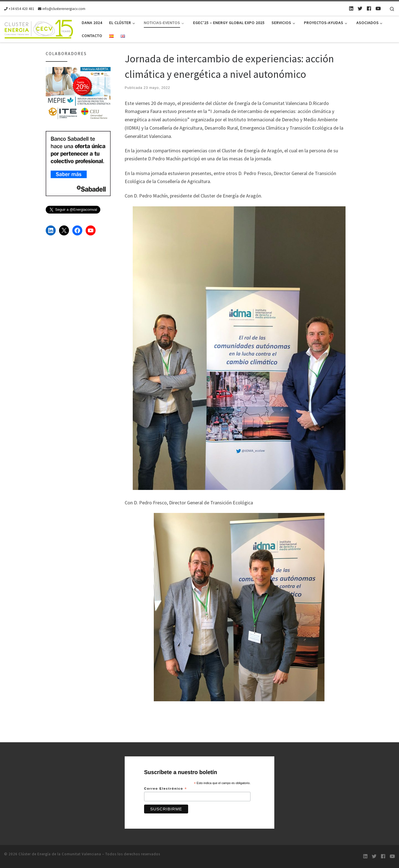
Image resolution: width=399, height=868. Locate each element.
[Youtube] (378, 9)
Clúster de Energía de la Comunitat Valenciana (60, 854)
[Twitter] (360, 9)
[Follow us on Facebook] (369, 9)
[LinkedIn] (351, 9)
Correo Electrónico (166, 789)
